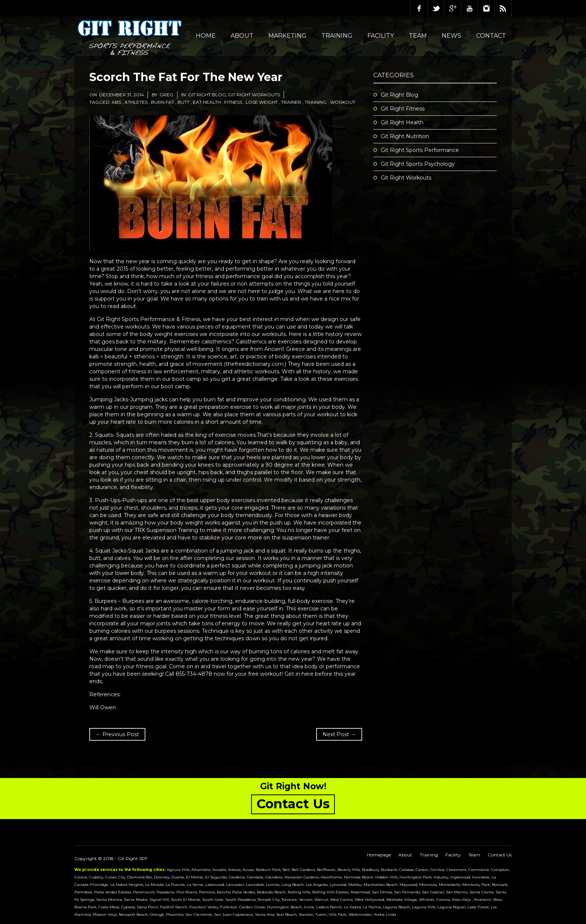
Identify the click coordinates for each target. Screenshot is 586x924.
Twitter (436, 8)
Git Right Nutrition (405, 136)
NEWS (451, 36)
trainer (291, 102)
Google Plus (453, 8)
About (242, 36)
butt (183, 102)
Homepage (379, 855)
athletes (136, 102)
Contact (491, 36)
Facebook (419, 8)
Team (418, 36)
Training (337, 36)
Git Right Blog (207, 95)
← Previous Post (117, 734)
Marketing (287, 36)
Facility (381, 36)
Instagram (486, 8)
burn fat (163, 102)
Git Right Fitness (403, 109)
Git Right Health (402, 122)
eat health (207, 102)
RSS (503, 8)
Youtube (469, 8)
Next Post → (339, 734)
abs (116, 102)
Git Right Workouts (254, 95)
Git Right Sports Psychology (418, 164)
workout (343, 102)
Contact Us (500, 855)
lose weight (262, 102)
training (316, 102)
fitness (233, 102)
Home (206, 36)
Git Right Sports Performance (420, 150)
